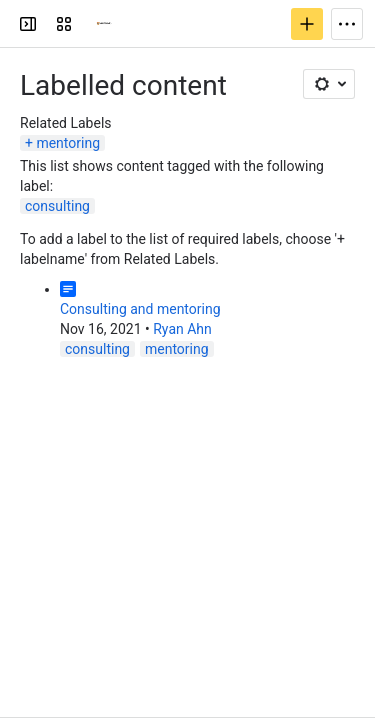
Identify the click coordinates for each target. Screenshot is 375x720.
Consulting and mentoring (140, 309)
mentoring (68, 143)
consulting (57, 206)
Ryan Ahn (182, 329)
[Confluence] (104, 24)
